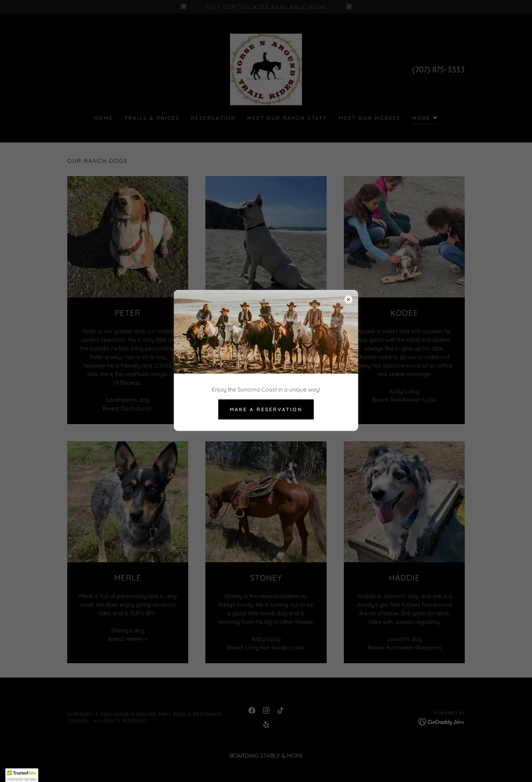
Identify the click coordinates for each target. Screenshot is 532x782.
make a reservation (266, 409)
